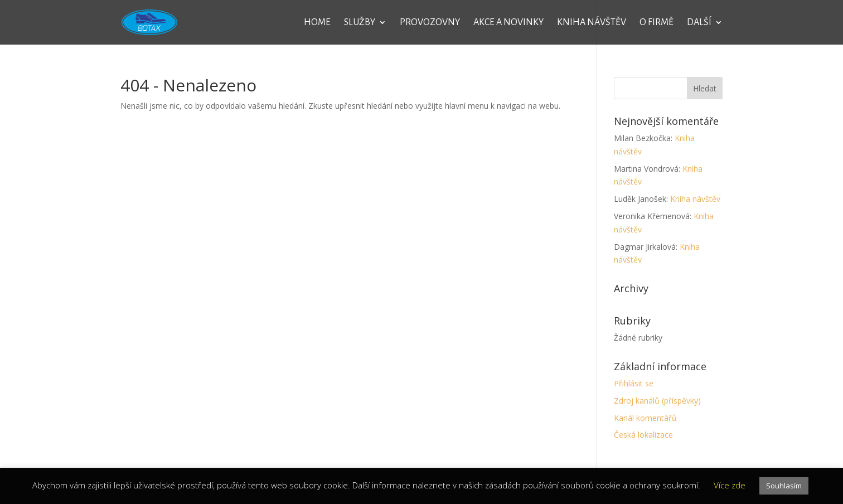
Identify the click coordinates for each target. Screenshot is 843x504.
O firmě (657, 23)
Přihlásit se (634, 383)
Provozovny (430, 23)
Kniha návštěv (592, 23)
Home (317, 23)
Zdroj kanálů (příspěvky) (657, 401)
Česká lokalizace (643, 435)
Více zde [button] (730, 485)
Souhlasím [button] (784, 486)
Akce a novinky (508, 23)
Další (699, 23)
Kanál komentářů (645, 418)
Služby (360, 23)
